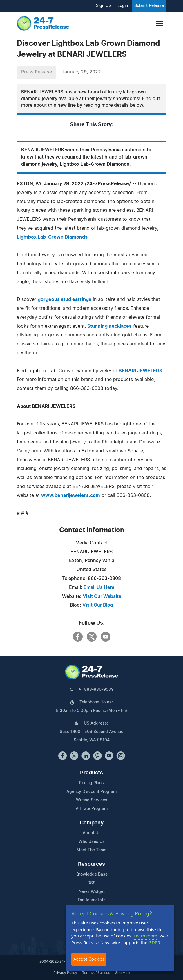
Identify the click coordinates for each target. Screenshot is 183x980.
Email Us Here (99, 587)
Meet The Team (91, 850)
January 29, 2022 (81, 72)
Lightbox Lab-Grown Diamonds (52, 237)
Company (92, 823)
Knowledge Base (91, 874)
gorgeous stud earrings (65, 299)
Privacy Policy (65, 973)
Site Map (122, 973)
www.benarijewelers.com (71, 495)
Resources (91, 864)
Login (123, 6)
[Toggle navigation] (160, 24)
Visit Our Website (102, 596)
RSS (91, 883)
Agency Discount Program (91, 792)
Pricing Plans (91, 783)
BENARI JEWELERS (140, 371)
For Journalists (92, 900)
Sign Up (104, 6)
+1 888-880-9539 (96, 690)
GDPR (154, 942)
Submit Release (149, 6)
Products (91, 773)
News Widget (92, 892)
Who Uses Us (92, 842)
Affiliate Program (92, 809)
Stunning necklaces (109, 326)
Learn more (146, 936)
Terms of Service (96, 973)
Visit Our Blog (98, 605)
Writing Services (92, 800)
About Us (92, 833)
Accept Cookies (89, 959)
